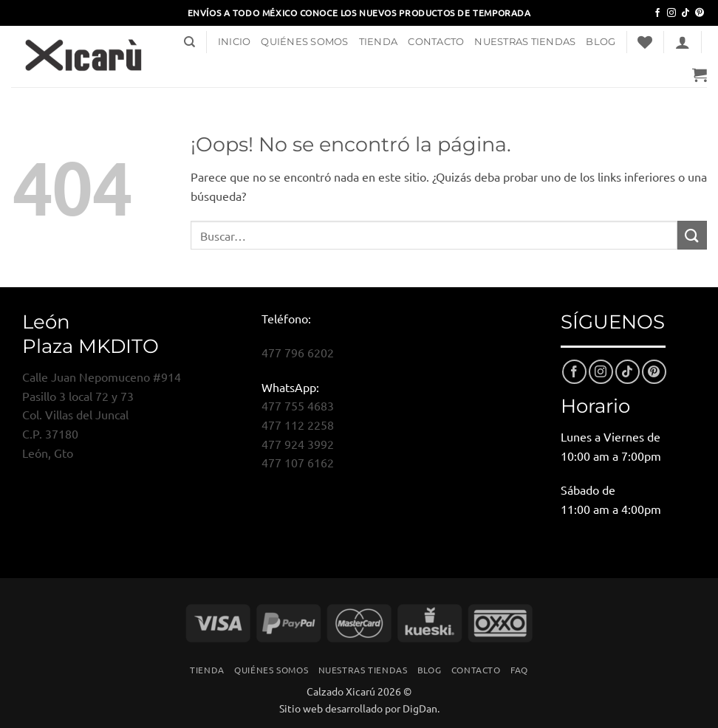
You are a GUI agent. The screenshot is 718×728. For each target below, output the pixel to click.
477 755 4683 (298, 405)
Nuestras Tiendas (525, 42)
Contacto (436, 42)
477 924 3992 (298, 444)
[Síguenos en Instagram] (671, 13)
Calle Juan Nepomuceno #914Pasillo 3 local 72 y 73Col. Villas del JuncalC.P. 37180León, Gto (102, 414)
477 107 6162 (298, 462)
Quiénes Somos (304, 42)
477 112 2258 (298, 425)
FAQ (519, 670)
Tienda (379, 42)
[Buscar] (189, 42)
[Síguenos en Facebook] (657, 13)
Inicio (235, 42)
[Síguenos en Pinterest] (700, 13)
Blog (601, 42)
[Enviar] (692, 235)
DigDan (420, 708)
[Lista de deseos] (645, 42)
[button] (683, 42)
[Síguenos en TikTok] (685, 13)
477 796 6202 (298, 352)
